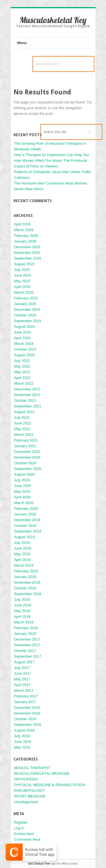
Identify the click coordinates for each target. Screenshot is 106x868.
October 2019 (25, 526)
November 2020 (27, 457)
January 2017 (25, 702)
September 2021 (28, 406)
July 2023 (22, 361)
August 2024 (24, 327)
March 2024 (24, 344)
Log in (19, 828)
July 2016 (22, 736)
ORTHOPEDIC (26, 779)
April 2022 (22, 378)
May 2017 (22, 679)
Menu (22, 43)
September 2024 (28, 321)
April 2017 (22, 685)
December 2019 (27, 520)
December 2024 (27, 309)
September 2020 (28, 469)
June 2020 (23, 486)
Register (21, 822)
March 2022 (24, 383)
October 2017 (25, 651)
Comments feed (27, 839)
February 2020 (26, 508)
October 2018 (25, 588)
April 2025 (22, 287)
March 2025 (24, 292)
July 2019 (22, 543)
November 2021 (27, 395)
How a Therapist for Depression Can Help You (52, 155)
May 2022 (22, 372)
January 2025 (25, 304)
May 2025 (22, 281)
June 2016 (23, 742)
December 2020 (27, 452)
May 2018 (22, 611)
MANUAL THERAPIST (33, 768)
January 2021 (25, 446)
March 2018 (24, 622)
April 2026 (22, 224)
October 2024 (25, 315)
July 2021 (22, 418)
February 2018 (26, 628)
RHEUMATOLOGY (30, 791)
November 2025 (27, 253)
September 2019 (28, 531)
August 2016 (24, 730)
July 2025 (22, 270)
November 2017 (27, 645)
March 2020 (24, 503)
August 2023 (24, 355)
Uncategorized (26, 802)
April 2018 (22, 617)
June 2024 (23, 332)
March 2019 (24, 565)
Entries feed (24, 834)
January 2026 (25, 241)
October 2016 (25, 719)
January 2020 (25, 514)
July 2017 (22, 668)
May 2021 (22, 429)
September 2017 (28, 656)
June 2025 (23, 275)
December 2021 (27, 389)
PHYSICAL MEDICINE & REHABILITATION (50, 785)
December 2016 (27, 708)
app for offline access (53, 864)
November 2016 (27, 713)
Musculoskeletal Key (53, 20)
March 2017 (24, 690)
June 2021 (23, 423)
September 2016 (28, 725)
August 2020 (24, 474)
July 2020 (22, 480)
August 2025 (24, 264)
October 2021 (25, 400)
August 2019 (24, 537)
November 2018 (27, 582)
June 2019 (23, 548)
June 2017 (23, 673)
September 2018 (28, 594)
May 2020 (22, 491)
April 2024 (22, 338)
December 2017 (27, 639)
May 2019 (22, 554)
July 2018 (22, 599)
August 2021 (24, 412)
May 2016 (22, 747)
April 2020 (22, 497)
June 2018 (23, 605)
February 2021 (26, 440)
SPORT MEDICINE (30, 796)
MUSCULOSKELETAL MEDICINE (42, 773)
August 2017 (24, 662)
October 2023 (25, 349)
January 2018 (25, 634)
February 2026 (26, 236)
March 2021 (24, 435)
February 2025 (26, 298)
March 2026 (24, 230)
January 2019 (25, 577)
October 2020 (25, 463)
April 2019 (22, 560)
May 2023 (22, 366)
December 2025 (27, 247)
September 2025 (28, 258)
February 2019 (26, 571)
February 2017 (26, 696)
